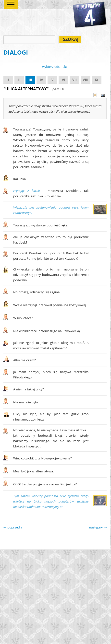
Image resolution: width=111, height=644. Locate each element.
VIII (85, 80)
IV (41, 80)
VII (74, 80)
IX (97, 80)
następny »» (98, 527)
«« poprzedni (13, 527)
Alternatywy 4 (90, 15)
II (19, 80)
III (30, 80)
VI (63, 80)
